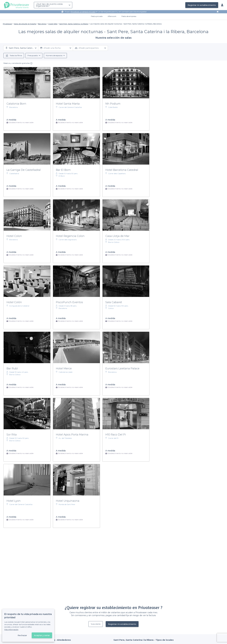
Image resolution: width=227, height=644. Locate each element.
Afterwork (112, 16)
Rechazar (22, 635)
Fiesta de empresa (129, 16)
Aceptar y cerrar (42, 635)
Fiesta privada (97, 16)
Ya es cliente (96, 624)
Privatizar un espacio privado (83, 12)
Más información (11, 629)
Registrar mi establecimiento (202, 5)
